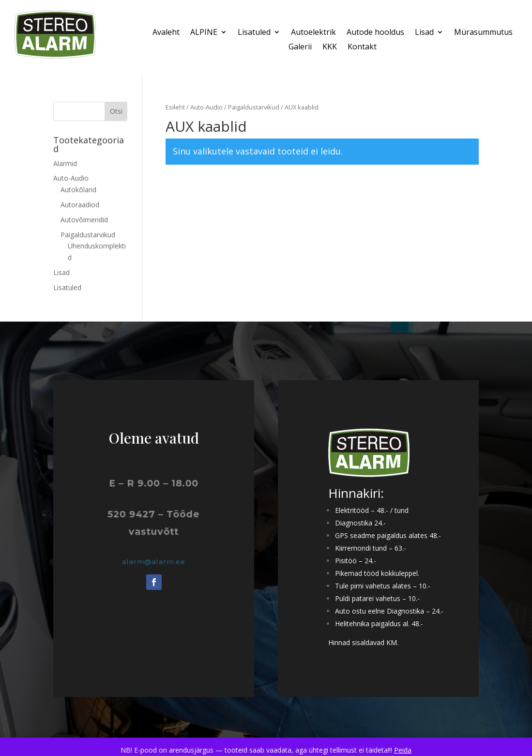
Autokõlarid (78, 190)
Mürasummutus (483, 33)
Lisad (424, 33)
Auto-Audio (206, 107)
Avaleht (166, 33)
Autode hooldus (375, 33)
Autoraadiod (80, 205)
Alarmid (65, 163)
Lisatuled (254, 33)
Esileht (175, 107)
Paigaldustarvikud (254, 107)
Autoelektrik (313, 33)
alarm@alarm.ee (154, 561)
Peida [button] (403, 750)
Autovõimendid (84, 220)
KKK (330, 47)
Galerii (300, 47)
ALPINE (204, 33)
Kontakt (362, 47)
